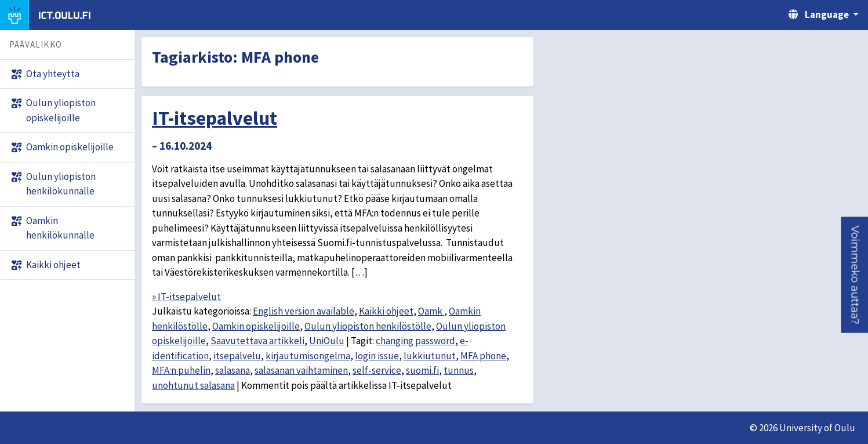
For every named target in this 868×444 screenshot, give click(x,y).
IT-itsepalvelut (215, 118)
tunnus (459, 370)
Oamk (431, 311)
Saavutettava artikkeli (257, 341)
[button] (854, 275)
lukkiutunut (430, 356)
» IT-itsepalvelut (186, 297)
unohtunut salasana (193, 385)
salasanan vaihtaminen (301, 370)
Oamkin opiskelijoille (256, 326)
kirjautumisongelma (308, 356)
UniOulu (327, 341)
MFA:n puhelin (181, 370)
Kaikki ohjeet (386, 311)
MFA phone (483, 356)
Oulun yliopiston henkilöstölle (368, 326)
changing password (415, 341)
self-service (377, 370)
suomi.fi (422, 370)
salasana (233, 370)
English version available (304, 311)
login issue (377, 356)
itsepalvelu (237, 356)
